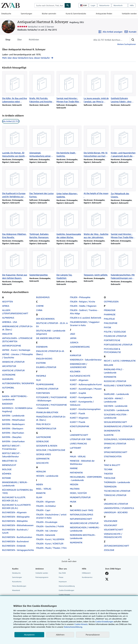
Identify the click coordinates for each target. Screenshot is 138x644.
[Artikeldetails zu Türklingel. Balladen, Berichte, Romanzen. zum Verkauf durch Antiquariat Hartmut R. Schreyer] (42, 223)
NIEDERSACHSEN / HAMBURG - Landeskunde (85, 529)
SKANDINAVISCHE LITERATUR (118, 426)
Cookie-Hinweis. (81, 624)
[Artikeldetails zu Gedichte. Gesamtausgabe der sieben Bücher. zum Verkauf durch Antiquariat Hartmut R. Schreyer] (69, 223)
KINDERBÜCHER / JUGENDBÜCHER (79, 366)
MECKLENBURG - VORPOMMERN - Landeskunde (86, 478)
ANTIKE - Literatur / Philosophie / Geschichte (17, 356)
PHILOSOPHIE (111, 323)
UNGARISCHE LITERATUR (116, 504)
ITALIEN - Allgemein (46, 502)
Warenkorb (16, 590)
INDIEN (39, 484)
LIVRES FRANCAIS (78, 444)
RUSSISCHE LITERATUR (115, 381)
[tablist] (22, 40)
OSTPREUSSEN (111, 302)
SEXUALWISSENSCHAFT (115, 422)
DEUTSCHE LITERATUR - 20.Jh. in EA (52, 325)
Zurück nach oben (69, 561)
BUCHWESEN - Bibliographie (16, 517)
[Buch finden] (68, 5)
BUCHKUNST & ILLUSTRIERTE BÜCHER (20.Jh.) (16, 506)
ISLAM (39, 497)
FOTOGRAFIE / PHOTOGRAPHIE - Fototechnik (51, 406)
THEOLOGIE (110, 478)
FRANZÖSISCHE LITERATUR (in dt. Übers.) (51, 418)
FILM (38, 380)
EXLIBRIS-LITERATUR (46, 367)
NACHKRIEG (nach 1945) (82, 510)
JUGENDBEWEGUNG (80, 347)
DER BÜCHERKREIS (45, 319)
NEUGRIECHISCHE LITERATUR (84, 523)
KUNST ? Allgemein (79, 418)
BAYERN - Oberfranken (13, 433)
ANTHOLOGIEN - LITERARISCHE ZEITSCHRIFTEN (17, 340)
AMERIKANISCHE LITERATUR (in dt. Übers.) (17, 328)
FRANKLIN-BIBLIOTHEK (47, 412)
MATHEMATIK (76, 473)
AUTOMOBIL (8, 388)
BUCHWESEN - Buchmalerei (15, 541)
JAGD (73, 334)
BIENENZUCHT (9, 465)
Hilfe (132, 5)
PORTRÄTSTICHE (112, 340)
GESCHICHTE (42, 463)
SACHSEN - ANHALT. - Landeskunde (114, 400)
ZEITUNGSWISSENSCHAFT (117, 546)
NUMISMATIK (76, 542)
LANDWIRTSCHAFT (79, 435)
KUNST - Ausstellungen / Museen (86, 389)
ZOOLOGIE (109, 550)
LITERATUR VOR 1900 (80, 439)
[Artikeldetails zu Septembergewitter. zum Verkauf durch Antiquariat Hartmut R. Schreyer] (42, 262)
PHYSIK (108, 327)
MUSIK (73, 502)
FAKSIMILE (41, 376)
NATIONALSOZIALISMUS (82, 515)
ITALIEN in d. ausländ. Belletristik (86, 318)
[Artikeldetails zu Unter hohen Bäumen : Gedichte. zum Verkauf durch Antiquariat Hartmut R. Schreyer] (69, 182)
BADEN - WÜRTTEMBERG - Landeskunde (15, 398)
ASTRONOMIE (9, 375)
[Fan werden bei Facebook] (107, 574)
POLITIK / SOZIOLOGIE (115, 332)
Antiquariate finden (104, 14)
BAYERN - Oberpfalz (12, 437)
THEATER (108, 474)
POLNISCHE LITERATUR (115, 336)
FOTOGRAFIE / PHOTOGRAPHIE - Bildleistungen (51, 399)
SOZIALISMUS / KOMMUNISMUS (119, 439)
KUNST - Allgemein (79, 380)
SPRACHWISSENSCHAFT (116, 452)
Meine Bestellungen (19, 586)
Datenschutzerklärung (67, 586)
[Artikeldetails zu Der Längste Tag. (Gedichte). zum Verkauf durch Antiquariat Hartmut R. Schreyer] (69, 264)
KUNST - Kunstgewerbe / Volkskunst (82, 403)
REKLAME (109, 365)
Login (93, 5)
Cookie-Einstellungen (104, 621)
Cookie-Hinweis (64, 595)
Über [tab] (20, 40)
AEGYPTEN (7, 302)
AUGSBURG (8, 379)
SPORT (107, 448)
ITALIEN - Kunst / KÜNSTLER (50, 544)
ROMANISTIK (110, 377)
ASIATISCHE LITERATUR (13, 370)
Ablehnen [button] (60, 635)
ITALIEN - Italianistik (46, 535)
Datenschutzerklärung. (73, 627)
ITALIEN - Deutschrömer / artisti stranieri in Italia (51, 516)
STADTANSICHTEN (113, 456)
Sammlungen (26, 14)
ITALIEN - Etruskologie (47, 522)
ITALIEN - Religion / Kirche (82, 302)
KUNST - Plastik (77, 413)
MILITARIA (75, 489)
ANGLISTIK (7, 334)
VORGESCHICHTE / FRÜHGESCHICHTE (113, 536)
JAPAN (73, 338)
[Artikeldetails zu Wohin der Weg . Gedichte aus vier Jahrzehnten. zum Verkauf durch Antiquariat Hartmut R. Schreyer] (96, 223)
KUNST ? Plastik (78, 422)
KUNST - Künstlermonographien (85, 409)
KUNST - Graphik (78, 393)
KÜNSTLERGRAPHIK (80, 426)
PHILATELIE (109, 319)
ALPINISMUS (8, 318)
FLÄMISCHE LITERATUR (47, 389)
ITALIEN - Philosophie (80, 297)
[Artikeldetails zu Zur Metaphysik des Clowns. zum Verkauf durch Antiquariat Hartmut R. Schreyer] (123, 182)
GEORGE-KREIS (44, 454)
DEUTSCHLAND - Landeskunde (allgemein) (51, 332)
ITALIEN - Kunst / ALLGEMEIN (50, 539)
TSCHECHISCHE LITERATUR (117, 491)
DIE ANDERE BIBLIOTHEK (48, 338)
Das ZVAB (62, 573)
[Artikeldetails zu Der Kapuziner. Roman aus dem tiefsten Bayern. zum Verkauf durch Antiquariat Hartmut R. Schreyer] (15, 264)
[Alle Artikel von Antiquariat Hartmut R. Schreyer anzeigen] (110, 32)
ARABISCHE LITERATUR (13, 362)
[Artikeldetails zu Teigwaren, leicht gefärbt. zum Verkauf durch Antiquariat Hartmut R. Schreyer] (96, 262)
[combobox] (49, 5)
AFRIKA (6, 306)
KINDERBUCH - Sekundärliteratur (86, 360)
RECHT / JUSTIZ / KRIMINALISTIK (120, 361)
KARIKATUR (76, 355)
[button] (133, 40)
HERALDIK (41, 472)
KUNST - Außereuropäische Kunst (86, 384)
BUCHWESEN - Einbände (14, 546)
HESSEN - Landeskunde (47, 476)
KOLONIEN (75, 371)
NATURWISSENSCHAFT (81, 519)
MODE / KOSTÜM (78, 493)
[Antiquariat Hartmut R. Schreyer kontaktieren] (130, 32)
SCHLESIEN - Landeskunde (116, 410)
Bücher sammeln (49, 14)
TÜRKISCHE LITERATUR (115, 495)
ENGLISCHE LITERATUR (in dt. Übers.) (50, 353)
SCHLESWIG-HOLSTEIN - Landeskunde (116, 416)
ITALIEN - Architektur (46, 506)
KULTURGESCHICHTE (80, 376)
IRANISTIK (41, 493)
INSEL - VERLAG (44, 489)
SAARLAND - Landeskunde (116, 394)
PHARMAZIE (110, 314)
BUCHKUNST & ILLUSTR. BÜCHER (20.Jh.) (14, 499)
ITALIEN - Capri (43, 510)
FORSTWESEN (43, 393)
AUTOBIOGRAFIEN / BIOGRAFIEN (18, 383)
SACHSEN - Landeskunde (116, 406)
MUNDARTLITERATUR (80, 497)
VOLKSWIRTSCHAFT (114, 530)
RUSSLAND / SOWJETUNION (118, 385)
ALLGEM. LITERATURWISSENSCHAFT (15, 312)
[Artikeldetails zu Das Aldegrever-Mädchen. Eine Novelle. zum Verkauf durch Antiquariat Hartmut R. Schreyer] (15, 223)
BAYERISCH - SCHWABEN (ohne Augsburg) (17, 410)
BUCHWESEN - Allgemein (14, 512)
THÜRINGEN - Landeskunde (117, 482)
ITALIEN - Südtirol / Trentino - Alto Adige (84, 312)
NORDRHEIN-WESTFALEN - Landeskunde (83, 537)
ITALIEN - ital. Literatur (47, 531)
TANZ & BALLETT (112, 465)
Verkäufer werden (129, 14)
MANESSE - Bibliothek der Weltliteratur (82, 462)
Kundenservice (87, 577)
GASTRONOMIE (44, 437)
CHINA (39, 310)
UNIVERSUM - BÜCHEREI (116, 512)
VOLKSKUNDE (111, 521)
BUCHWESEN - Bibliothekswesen (18, 525)
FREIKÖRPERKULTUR (46, 428)
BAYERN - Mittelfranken (14, 420)
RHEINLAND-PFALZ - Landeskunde (114, 371)
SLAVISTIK (109, 435)
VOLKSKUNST (111, 525)
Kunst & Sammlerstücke (76, 14)
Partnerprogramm (42, 577)
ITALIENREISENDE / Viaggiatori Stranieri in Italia (85, 324)
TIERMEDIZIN (110, 487)
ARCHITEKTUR (9, 366)
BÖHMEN (7, 474)
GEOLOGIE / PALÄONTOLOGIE (51, 450)
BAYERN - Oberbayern (13, 428)
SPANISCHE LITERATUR (115, 444)
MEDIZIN (74, 484)
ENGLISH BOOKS (44, 359)
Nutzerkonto (104, 5)
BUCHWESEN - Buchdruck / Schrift (15, 531)
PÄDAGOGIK (110, 310)
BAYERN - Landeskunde (13, 416)
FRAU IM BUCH (43, 424)
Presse (61, 577)
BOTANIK (7, 478)
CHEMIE (40, 306)
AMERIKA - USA (10, 322)
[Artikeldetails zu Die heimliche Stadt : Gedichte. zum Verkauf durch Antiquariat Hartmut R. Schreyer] (69, 142)
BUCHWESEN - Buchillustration (17, 537)
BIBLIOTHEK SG (10, 461)
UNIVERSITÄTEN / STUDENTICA (119, 508)
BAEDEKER (7, 404)
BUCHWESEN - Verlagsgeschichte (18, 550)
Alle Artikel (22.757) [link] (11, 121)
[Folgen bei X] (107, 579)
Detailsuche (6, 14)
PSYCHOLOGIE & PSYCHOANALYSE (112, 351)
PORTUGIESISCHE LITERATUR (118, 345)
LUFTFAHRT (76, 448)
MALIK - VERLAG (78, 456)
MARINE (74, 468)
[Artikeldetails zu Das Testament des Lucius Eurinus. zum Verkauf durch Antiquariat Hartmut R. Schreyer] (42, 182)
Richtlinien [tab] (34, 40)
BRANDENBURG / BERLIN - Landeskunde (15, 484)
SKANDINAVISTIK (112, 431)
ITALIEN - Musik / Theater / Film (51, 548)
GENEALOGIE (42, 441)
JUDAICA (74, 342)
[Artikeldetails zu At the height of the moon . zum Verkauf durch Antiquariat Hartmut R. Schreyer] (96, 182)
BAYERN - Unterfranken (13, 441)
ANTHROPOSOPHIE (12, 346)
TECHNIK (108, 469)
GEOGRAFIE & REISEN (47, 446)
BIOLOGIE (7, 469)
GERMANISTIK (43, 459)
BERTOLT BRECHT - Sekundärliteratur (12, 455)
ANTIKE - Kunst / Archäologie (16, 350)
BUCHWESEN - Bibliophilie (15, 521)
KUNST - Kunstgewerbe (81, 397)
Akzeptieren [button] (29, 635)
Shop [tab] (8, 40)
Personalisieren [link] (93, 635)
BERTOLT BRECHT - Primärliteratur (12, 447)
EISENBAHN (42, 347)
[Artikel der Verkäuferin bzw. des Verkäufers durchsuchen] (108, 40)
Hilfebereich (86, 573)
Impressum (63, 582)
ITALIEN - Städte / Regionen (83, 306)
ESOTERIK (41, 363)
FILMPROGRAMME (45, 384)
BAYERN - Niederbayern (13, 424)
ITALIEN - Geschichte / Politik (50, 526)
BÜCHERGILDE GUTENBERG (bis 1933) (18, 491)
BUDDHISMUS (43, 297)
